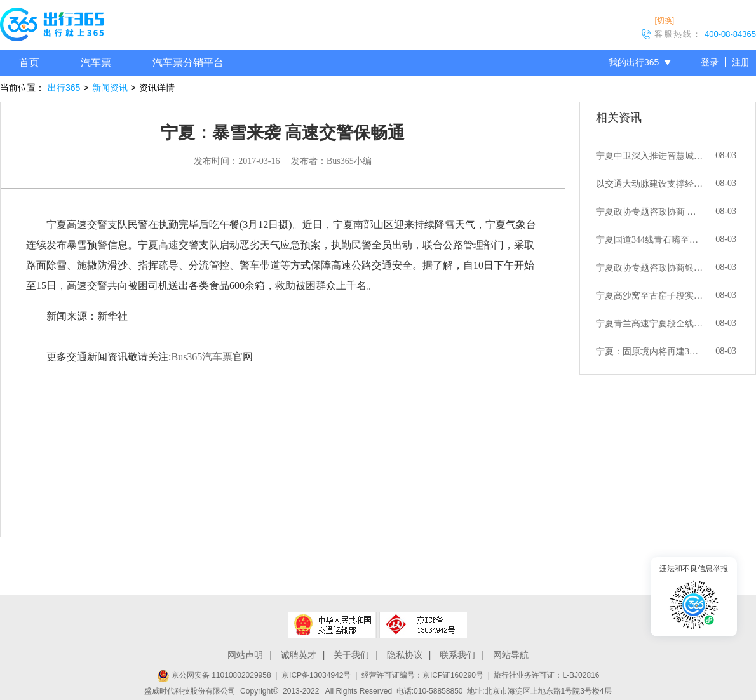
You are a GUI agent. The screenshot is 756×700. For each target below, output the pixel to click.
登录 (710, 62)
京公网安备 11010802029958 (214, 675)
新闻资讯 (110, 88)
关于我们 (351, 655)
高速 (168, 245)
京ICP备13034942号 (316, 675)
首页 (29, 63)
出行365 (64, 88)
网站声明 (245, 655)
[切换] (664, 20)
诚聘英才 (299, 655)
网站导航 (511, 655)
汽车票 (96, 63)
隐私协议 (405, 655)
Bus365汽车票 (202, 357)
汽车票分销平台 (188, 63)
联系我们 (457, 655)
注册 (741, 62)
